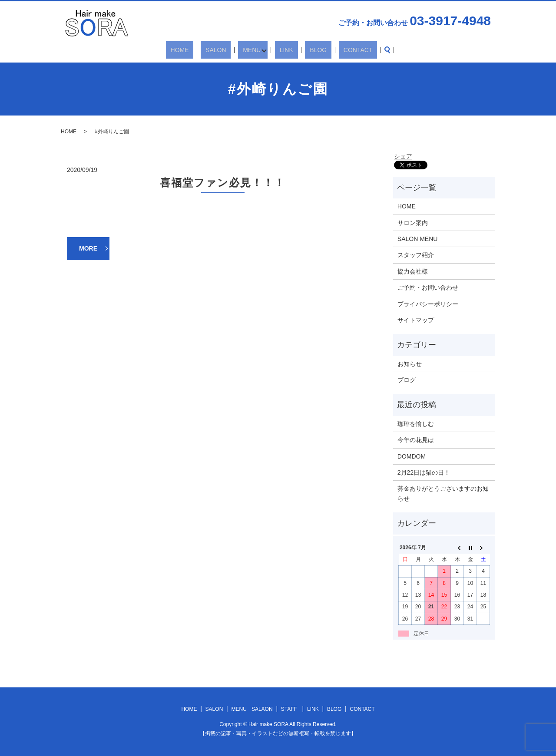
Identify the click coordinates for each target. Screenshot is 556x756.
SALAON (262, 709)
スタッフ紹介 (416, 255)
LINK (285, 50)
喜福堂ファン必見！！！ (222, 183)
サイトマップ (416, 320)
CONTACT (338, 50)
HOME (200, 50)
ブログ (407, 380)
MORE (88, 248)
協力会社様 (413, 271)
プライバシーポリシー (428, 304)
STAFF (289, 709)
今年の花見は (416, 440)
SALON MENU (418, 239)
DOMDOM (412, 456)
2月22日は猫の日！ (424, 472)
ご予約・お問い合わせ (428, 287)
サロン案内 (413, 223)
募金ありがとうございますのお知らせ (443, 493)
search (363, 50)
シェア (403, 156)
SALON (227, 50)
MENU (253, 50)
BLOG (308, 50)
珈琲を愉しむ (416, 424)
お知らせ (410, 364)
